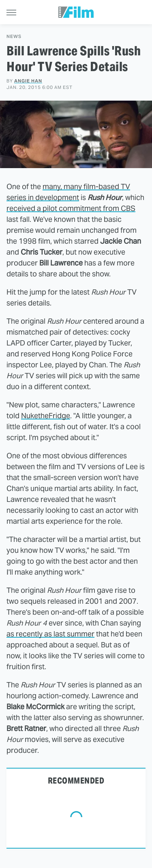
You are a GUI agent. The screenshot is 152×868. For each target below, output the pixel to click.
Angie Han (28, 81)
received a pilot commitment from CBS (71, 208)
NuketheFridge (46, 416)
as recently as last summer (50, 634)
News (14, 37)
